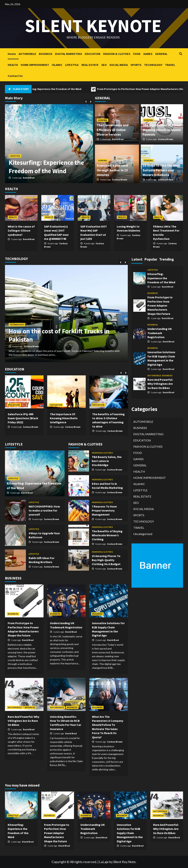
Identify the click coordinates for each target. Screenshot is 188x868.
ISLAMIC (57, 65)
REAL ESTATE (90, 65)
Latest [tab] (137, 259)
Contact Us (15, 76)
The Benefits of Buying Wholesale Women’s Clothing (107, 535)
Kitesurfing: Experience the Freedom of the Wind (63, 89)
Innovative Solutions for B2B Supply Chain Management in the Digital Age (130, 833)
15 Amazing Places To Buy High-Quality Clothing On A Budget (106, 560)
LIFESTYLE (72, 65)
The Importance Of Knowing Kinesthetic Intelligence (64, 418)
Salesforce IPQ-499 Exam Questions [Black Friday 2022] (23, 418)
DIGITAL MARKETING (69, 54)
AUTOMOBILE (27, 54)
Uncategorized (143, 534)
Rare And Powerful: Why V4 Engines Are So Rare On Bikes (23, 721)
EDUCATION (93, 54)
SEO (104, 65)
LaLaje (104, 862)
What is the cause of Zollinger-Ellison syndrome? (21, 231)
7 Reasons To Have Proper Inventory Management (104, 511)
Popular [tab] (151, 259)
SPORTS (136, 65)
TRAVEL (170, 65)
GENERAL (161, 54)
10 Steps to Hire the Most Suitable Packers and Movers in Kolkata (161, 170)
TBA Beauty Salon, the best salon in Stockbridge (107, 461)
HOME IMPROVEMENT (35, 65)
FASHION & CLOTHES (117, 54)
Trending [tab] (167, 259)
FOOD (137, 54)
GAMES (148, 54)
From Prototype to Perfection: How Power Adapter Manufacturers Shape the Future (160, 305)
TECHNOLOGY (153, 65)
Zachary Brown (166, 139)
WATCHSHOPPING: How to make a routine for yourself (44, 511)
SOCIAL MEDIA (119, 65)
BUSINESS (46, 54)
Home (12, 54)
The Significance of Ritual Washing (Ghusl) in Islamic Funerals (162, 130)
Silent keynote (93, 26)
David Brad (29, 178)
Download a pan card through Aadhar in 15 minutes (112, 170)
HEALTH (13, 65)
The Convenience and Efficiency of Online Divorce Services (113, 130)
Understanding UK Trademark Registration (160, 333)
